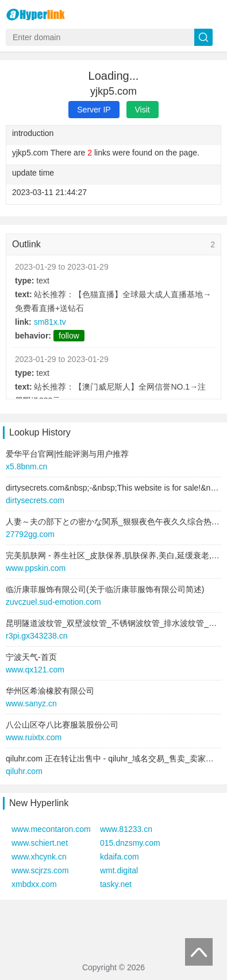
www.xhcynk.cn (39, 857)
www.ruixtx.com (34, 737)
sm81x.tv (50, 322)
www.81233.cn (126, 829)
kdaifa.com (120, 857)
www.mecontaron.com (51, 829)
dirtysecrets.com (35, 500)
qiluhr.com (24, 771)
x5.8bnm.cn (26, 466)
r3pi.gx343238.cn (36, 636)
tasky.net (116, 884)
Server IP (94, 110)
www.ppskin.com (36, 568)
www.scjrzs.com (40, 870)
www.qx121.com (35, 670)
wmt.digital (119, 870)
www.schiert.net (40, 843)
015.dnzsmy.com (130, 843)
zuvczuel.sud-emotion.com (53, 602)
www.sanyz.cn (31, 703)
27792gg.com (30, 534)
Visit (143, 110)
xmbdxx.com (34, 884)
